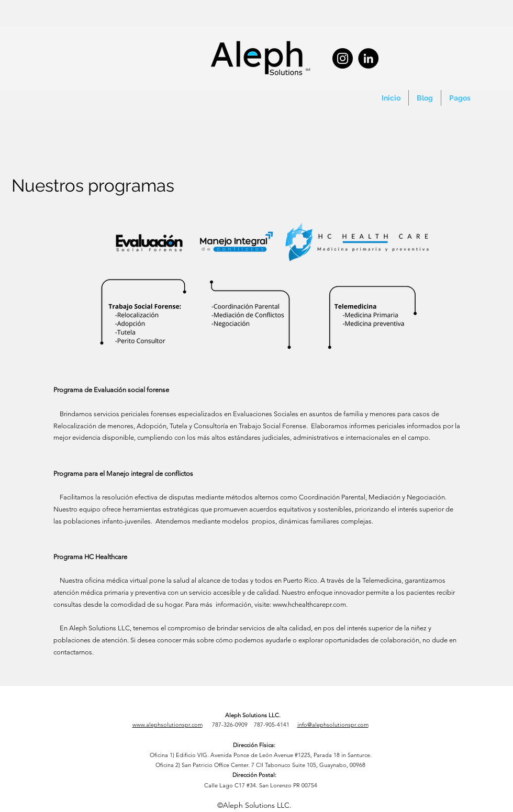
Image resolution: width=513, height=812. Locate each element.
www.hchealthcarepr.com (309, 604)
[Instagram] (343, 58)
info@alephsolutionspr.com (333, 725)
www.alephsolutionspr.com (168, 725)
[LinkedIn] (368, 58)
